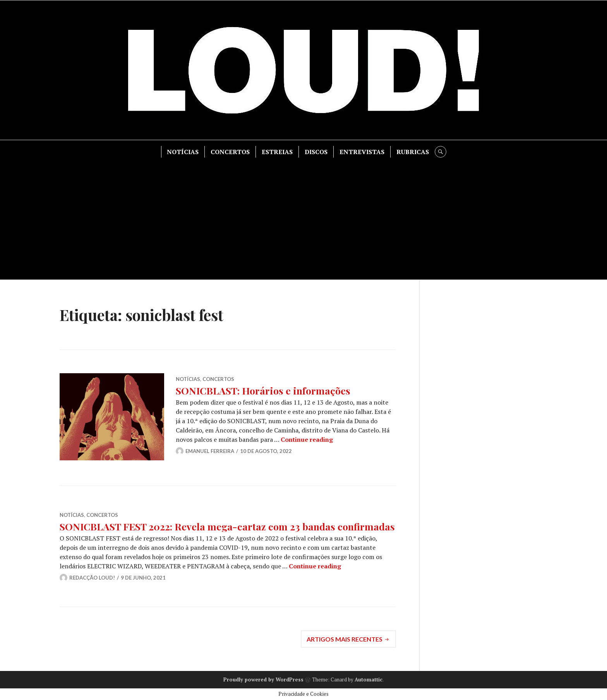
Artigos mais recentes (345, 639)
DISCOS (316, 152)
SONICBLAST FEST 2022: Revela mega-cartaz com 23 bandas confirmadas (227, 526)
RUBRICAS (413, 152)
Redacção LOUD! (92, 578)
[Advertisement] (303, 216)
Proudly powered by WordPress (263, 679)
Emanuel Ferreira (210, 451)
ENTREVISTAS (362, 152)
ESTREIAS (277, 152)
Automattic (369, 679)
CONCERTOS (230, 152)
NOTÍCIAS (183, 152)
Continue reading (307, 439)
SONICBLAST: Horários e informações (263, 390)
